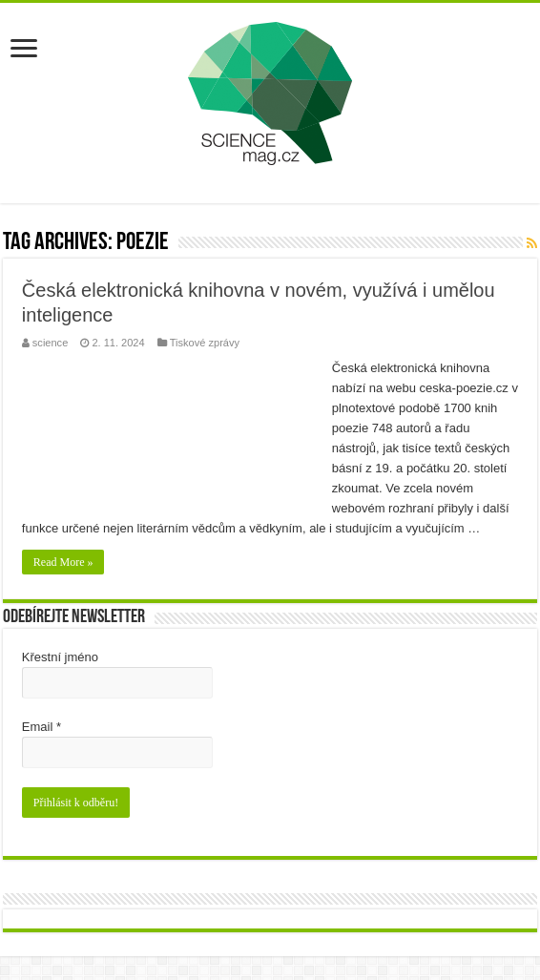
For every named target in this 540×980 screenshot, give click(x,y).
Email (42, 727)
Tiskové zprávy (205, 343)
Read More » (63, 562)
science (50, 343)
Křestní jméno (60, 657)
